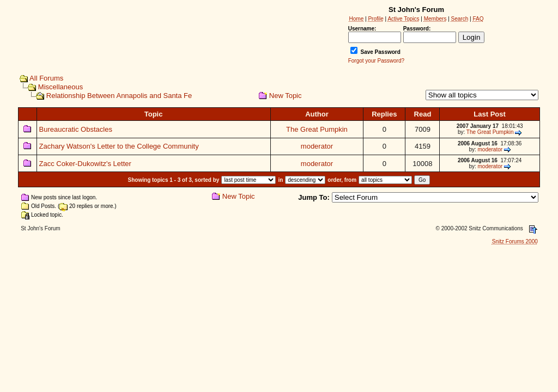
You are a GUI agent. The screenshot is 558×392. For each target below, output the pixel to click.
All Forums (46, 78)
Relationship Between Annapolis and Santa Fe (119, 96)
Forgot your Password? (376, 61)
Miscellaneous (60, 87)
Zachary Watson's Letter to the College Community (119, 146)
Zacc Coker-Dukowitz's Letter (85, 164)
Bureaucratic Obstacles (76, 129)
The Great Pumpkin (317, 129)
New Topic (286, 96)
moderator (317, 146)
